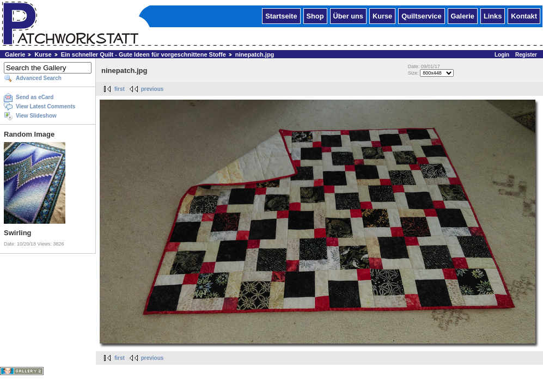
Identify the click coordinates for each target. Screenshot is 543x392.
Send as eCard (35, 97)
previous (152, 89)
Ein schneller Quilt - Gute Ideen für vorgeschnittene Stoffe (144, 54)
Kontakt (524, 16)
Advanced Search (39, 78)
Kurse (382, 16)
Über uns (348, 16)
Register (526, 55)
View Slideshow (36, 116)
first (120, 89)
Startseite (281, 16)
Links (493, 16)
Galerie (463, 16)
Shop (315, 16)
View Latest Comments (45, 106)
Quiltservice (421, 16)
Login (502, 55)
